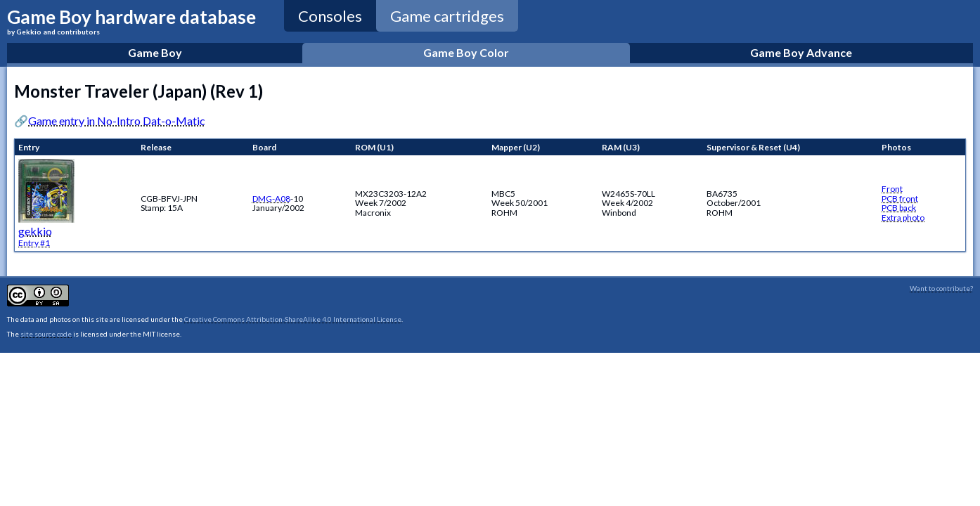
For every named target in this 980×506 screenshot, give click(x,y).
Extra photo (903, 218)
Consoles (330, 16)
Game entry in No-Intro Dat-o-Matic (117, 121)
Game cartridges (447, 16)
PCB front (900, 199)
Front (892, 189)
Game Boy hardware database (131, 21)
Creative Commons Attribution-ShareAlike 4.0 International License (293, 319)
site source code (46, 334)
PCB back (899, 208)
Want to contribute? (941, 288)
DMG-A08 (271, 199)
